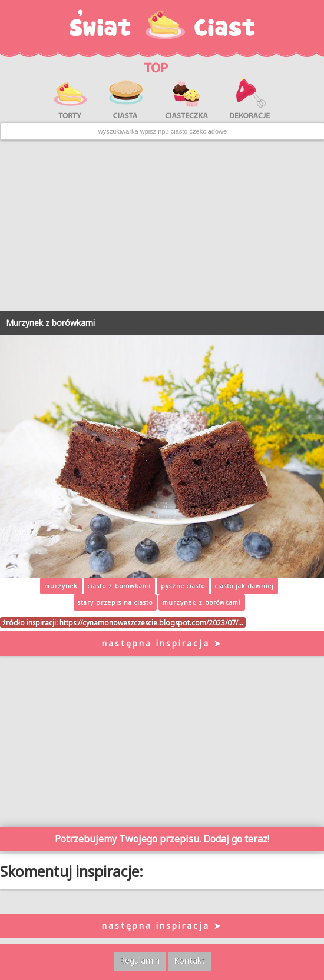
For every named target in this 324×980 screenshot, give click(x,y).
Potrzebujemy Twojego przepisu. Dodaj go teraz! (162, 839)
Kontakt (189, 960)
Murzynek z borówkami (50, 323)
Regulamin (140, 960)
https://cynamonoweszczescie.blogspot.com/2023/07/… (151, 622)
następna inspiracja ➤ (162, 643)
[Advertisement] (162, 226)
